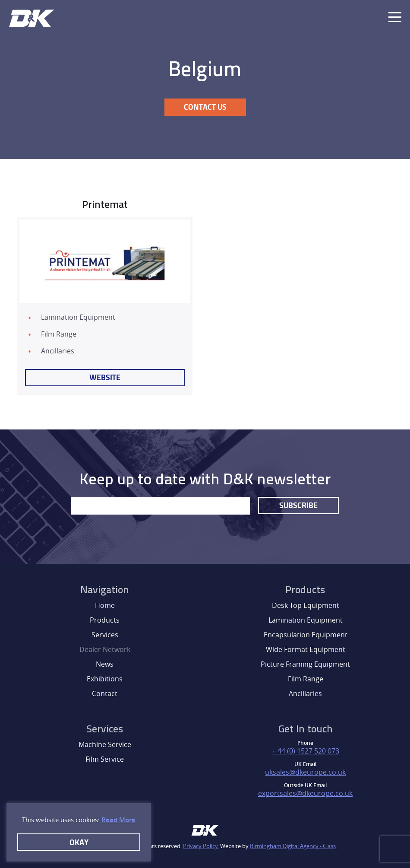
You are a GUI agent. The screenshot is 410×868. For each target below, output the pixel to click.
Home (105, 605)
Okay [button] (79, 842)
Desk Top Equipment (306, 605)
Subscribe (298, 505)
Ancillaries (305, 693)
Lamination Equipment (306, 620)
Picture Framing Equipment (305, 664)
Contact (105, 693)
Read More (118, 820)
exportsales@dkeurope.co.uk (305, 793)
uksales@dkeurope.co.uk (305, 772)
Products (105, 620)
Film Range (306, 679)
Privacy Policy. (201, 846)
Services (105, 635)
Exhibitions (105, 679)
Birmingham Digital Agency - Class (293, 846)
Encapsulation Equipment (306, 635)
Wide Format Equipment (306, 649)
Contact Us (205, 107)
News (105, 664)
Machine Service (105, 744)
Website (105, 377)
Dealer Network (105, 649)
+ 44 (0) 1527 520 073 (306, 751)
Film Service (105, 759)
